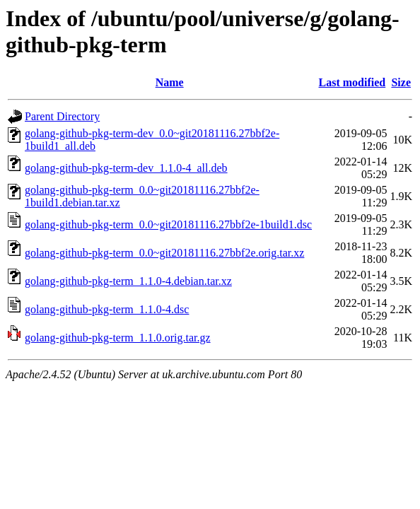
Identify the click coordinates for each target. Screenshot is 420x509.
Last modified (352, 82)
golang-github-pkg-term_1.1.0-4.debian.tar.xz (128, 281)
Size (401, 82)
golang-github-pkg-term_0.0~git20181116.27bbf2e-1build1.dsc (168, 224)
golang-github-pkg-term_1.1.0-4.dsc (107, 309)
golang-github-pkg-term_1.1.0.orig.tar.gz (118, 338)
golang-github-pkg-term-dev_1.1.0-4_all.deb (126, 168)
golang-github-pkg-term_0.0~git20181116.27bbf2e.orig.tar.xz (164, 253)
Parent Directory (62, 116)
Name (170, 82)
